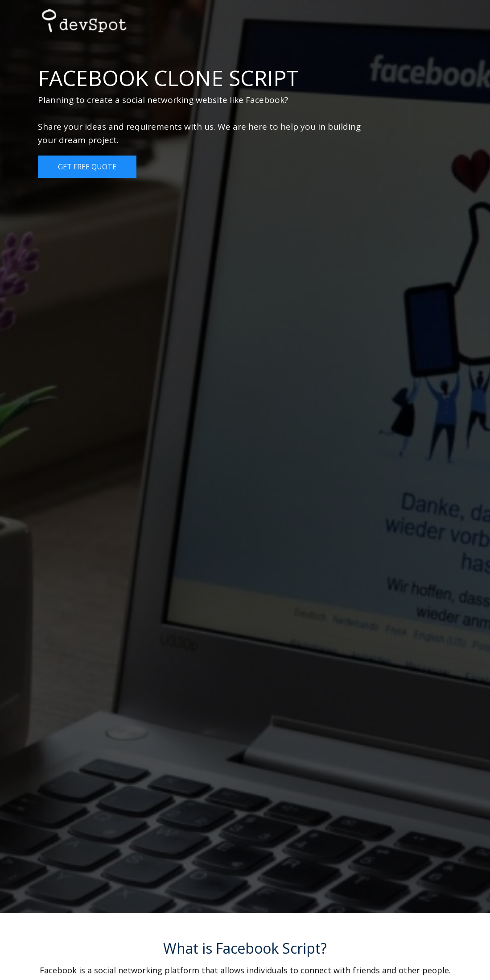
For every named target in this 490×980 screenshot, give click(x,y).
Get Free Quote (87, 167)
